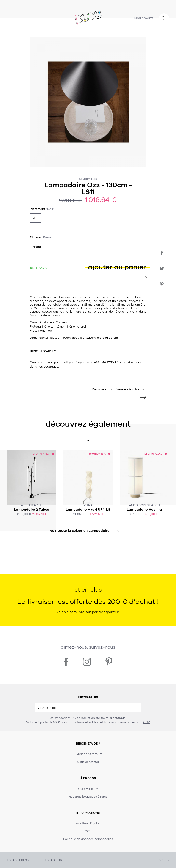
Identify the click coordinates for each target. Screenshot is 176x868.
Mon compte (144, 18)
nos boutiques (48, 367)
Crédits (164, 860)
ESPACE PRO (54, 860)
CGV (147, 722)
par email (61, 363)
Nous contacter (88, 762)
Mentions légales (88, 824)
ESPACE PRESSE (19, 860)
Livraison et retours (88, 754)
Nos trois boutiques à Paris (88, 797)
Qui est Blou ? (88, 789)
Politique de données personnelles (88, 839)
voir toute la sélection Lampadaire (83, 531)
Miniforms (88, 179)
